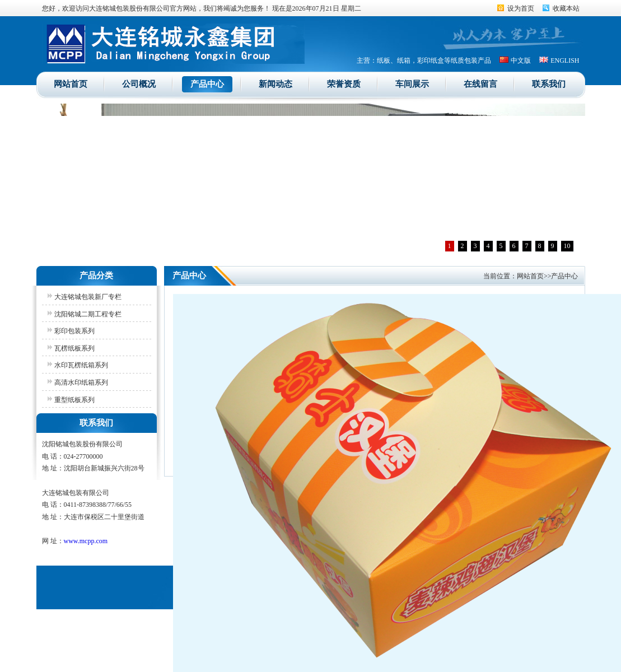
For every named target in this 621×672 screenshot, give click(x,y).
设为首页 (521, 8)
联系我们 (549, 84)
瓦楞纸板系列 (74, 348)
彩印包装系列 (74, 331)
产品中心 (207, 84)
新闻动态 (276, 84)
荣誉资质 (344, 84)
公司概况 (139, 84)
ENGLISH (565, 60)
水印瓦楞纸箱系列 (81, 365)
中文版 (521, 60)
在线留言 (480, 84)
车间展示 (412, 84)
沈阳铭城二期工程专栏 (88, 314)
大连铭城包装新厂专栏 (88, 297)
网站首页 (71, 84)
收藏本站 (566, 8)
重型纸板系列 (74, 400)
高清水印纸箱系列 (81, 382)
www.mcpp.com (86, 541)
